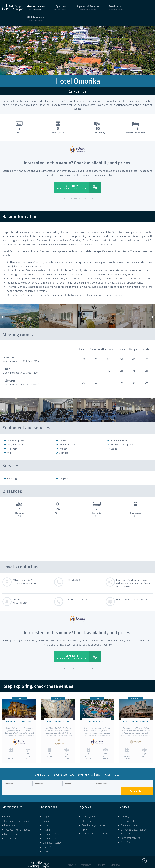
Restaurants (10, 818)
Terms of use (116, 858)
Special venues (12, 831)
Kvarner (47, 822)
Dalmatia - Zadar (52, 827)
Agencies (61, 7)
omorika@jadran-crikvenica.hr (134, 580)
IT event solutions (129, 818)
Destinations (116, 7)
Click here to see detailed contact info (78, 199)
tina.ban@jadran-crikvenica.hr (134, 600)
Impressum (86, 858)
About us (72, 858)
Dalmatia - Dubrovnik (54, 835)
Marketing (100, 858)
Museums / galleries (14, 827)
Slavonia (47, 844)
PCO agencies (89, 814)
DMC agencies (89, 809)
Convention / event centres (17, 814)
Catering (125, 809)
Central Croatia (50, 814)
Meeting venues (36, 7)
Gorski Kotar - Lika (52, 840)
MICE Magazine (36, 18)
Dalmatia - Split (51, 831)
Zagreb (46, 809)
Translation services (130, 830)
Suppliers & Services (88, 7)
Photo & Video (127, 835)
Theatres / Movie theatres (17, 822)
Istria (45, 818)
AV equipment (127, 814)
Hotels (8, 809)
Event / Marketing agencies (95, 826)
